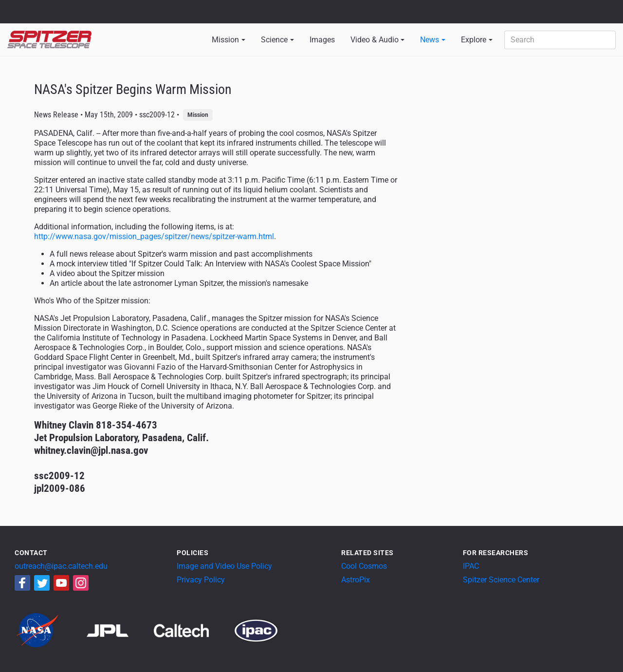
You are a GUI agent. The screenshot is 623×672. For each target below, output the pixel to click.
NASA (19, 12)
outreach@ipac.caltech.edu (61, 566)
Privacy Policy (201, 580)
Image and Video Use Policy (224, 566)
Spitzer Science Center (501, 580)
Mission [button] (225, 40)
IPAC (471, 566)
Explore (474, 40)
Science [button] (274, 40)
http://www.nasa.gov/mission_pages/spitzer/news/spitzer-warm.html (154, 236)
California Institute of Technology (64, 16)
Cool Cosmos (364, 566)
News (430, 40)
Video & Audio (375, 40)
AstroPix (356, 580)
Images (322, 40)
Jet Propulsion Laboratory (64, 7)
